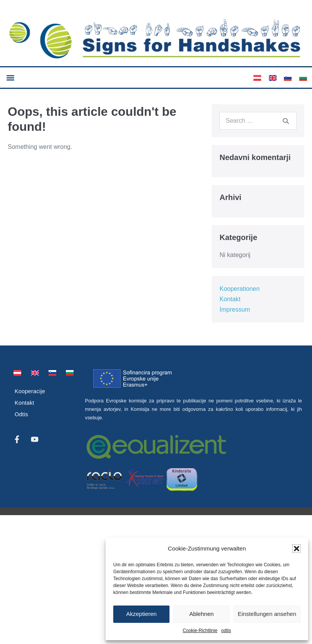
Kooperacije (30, 391)
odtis (226, 631)
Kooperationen (240, 289)
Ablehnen (201, 614)
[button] (297, 549)
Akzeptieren (141, 614)
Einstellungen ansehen (267, 614)
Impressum (235, 309)
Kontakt (230, 299)
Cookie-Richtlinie (200, 631)
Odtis (21, 414)
